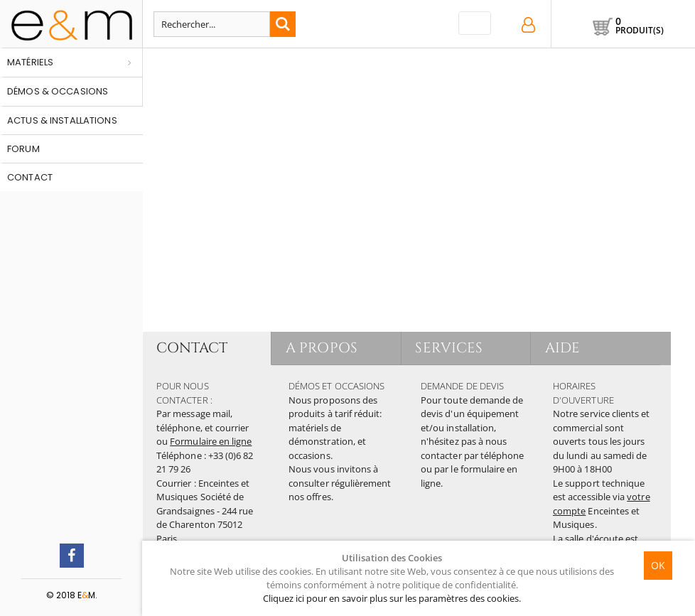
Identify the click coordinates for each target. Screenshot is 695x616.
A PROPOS (322, 348)
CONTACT (192, 348)
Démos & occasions (58, 91)
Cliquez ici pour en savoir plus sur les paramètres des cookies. (392, 598)
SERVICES (449, 348)
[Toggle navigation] (475, 23)
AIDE (562, 348)
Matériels (30, 62)
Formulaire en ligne (211, 441)
